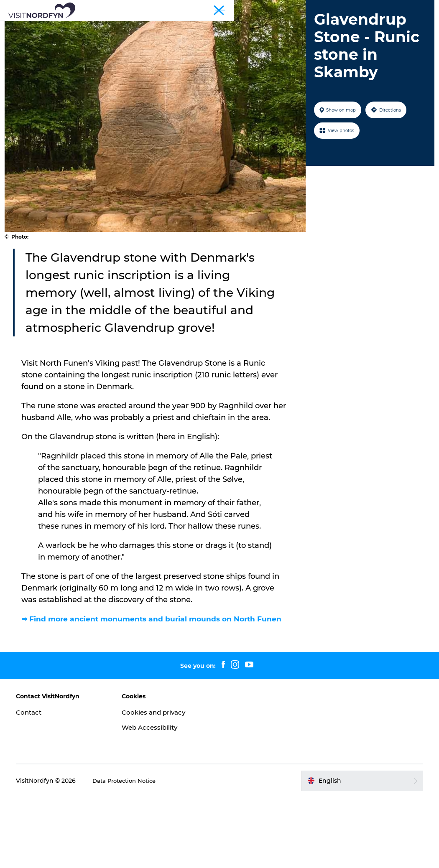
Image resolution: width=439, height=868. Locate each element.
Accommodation (185, 36)
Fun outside (175, 27)
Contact (36, 783)
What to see (124, 27)
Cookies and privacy (159, 783)
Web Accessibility (154, 798)
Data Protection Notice (133, 852)
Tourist (353, 8)
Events (217, 27)
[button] (358, 852)
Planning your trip (253, 36)
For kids (253, 27)
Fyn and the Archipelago (400, 8)
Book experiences (306, 27)
